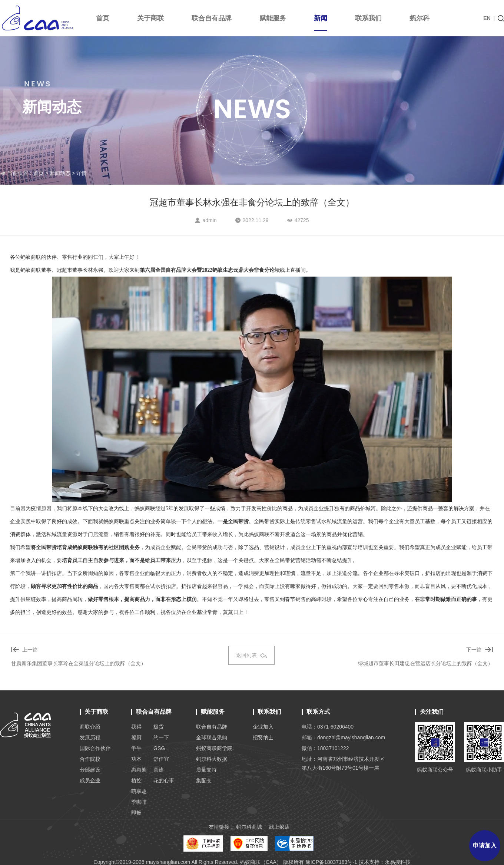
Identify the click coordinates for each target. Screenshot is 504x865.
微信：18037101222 (325, 748)
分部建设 (90, 770)
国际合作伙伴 (95, 748)
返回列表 (251, 655)
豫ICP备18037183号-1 (331, 862)
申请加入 (485, 846)
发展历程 (90, 737)
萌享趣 (139, 791)
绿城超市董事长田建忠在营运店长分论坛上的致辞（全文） (425, 663)
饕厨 (136, 737)
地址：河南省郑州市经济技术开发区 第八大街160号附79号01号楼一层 (343, 763)
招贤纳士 (263, 737)
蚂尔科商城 (249, 827)
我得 (136, 727)
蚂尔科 (420, 18)
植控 (136, 780)
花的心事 (164, 780)
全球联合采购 (212, 737)
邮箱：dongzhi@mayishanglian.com (343, 737)
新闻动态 (60, 173)
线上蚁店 (279, 827)
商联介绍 (90, 727)
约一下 (161, 737)
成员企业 (90, 780)
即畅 (136, 813)
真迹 (159, 770)
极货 (159, 727)
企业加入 (263, 727)
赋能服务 (273, 18)
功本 (136, 759)
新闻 (321, 23)
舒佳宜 (161, 759)
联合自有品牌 (212, 18)
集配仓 (204, 780)
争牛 (136, 748)
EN (487, 18)
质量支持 (206, 770)
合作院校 (90, 759)
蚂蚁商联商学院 (214, 748)
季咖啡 (139, 802)
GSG (159, 748)
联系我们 (368, 18)
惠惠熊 (139, 770)
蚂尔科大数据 (212, 759)
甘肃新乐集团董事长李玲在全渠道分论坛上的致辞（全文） (79, 663)
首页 (103, 18)
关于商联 (150, 18)
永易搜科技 (398, 862)
